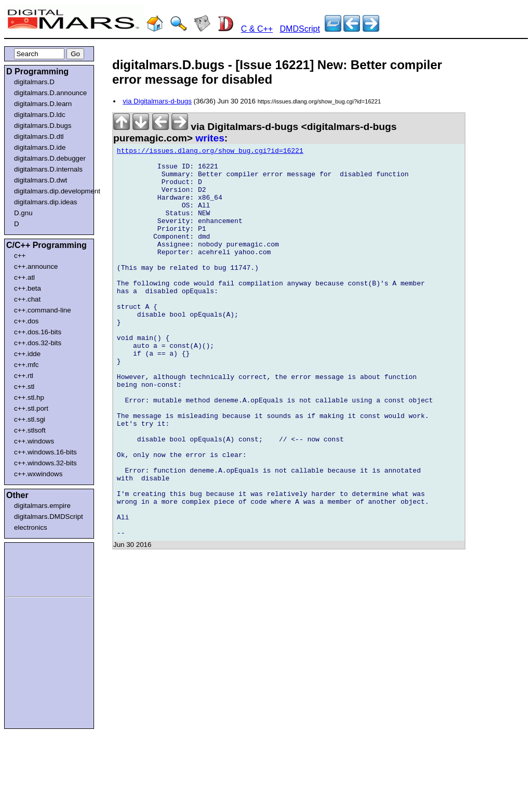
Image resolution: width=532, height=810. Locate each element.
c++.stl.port (31, 408)
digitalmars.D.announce (50, 93)
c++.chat (27, 299)
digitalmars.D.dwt (41, 180)
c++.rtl (24, 376)
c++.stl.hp (29, 397)
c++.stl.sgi (30, 419)
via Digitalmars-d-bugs (157, 101)
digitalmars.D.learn (43, 104)
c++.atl (24, 277)
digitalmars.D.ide (40, 147)
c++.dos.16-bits (38, 332)
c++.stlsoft (30, 430)
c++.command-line (43, 310)
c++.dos (26, 321)
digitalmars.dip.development (51, 191)
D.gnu (23, 213)
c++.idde (27, 354)
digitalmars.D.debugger (50, 158)
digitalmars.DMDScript (49, 517)
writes (210, 138)
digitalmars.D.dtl (39, 136)
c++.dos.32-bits (38, 343)
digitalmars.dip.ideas (46, 202)
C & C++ (257, 29)
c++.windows (34, 441)
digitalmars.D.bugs (43, 126)
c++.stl (24, 387)
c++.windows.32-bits (45, 463)
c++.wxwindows (38, 474)
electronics (31, 527)
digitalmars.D (34, 82)
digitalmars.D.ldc (40, 115)
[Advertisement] (37, 568)
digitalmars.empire (42, 506)
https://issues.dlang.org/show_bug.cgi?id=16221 (210, 152)
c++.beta (28, 288)
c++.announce (36, 266)
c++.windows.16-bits (45, 452)
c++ (20, 256)
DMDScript (300, 29)
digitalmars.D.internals (48, 169)
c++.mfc (26, 365)
